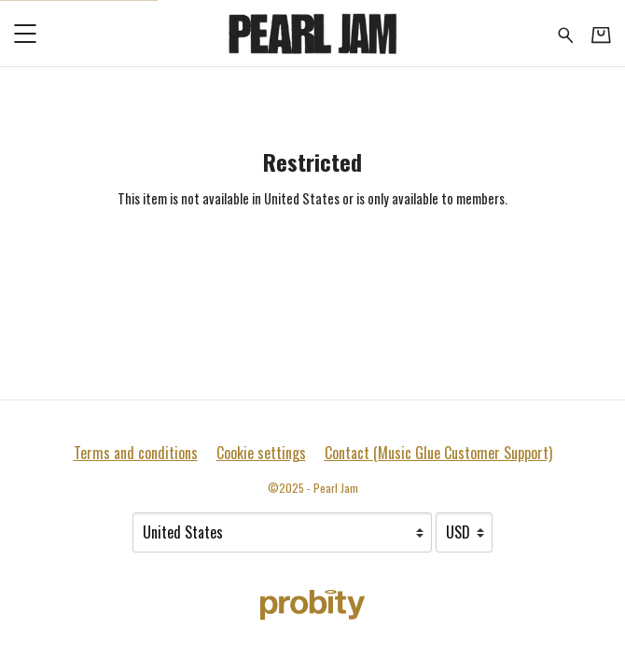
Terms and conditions (136, 453)
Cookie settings (261, 453)
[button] (25, 33)
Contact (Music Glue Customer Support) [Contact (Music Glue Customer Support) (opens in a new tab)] (438, 453)
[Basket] (601, 34)
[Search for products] (566, 33)
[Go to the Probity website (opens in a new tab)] (312, 605)
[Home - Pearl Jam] (312, 33)
